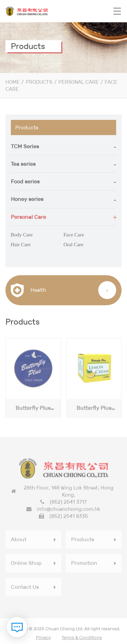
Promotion (84, 564)
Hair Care (21, 244)
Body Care (22, 235)
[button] (64, 146)
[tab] (64, 147)
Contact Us (25, 588)
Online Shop (26, 564)
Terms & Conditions (82, 638)
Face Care (74, 235)
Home (13, 82)
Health (29, 290)
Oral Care (74, 244)
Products (39, 82)
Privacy (43, 638)
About (19, 540)
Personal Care (78, 82)
